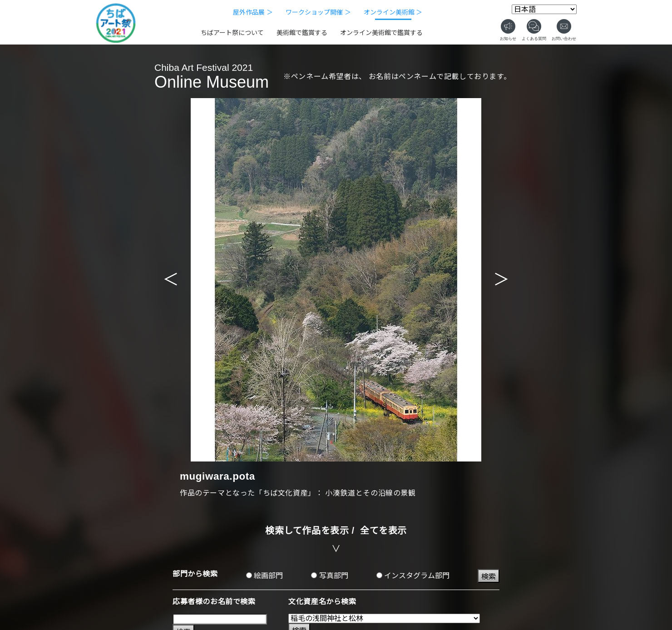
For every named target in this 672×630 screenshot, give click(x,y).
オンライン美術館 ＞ (393, 12)
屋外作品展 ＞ (253, 12)
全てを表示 (383, 531)
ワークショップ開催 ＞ (318, 12)
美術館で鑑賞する (302, 33)
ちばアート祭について (232, 33)
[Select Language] (544, 9)
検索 (489, 577)
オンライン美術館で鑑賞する (381, 33)
